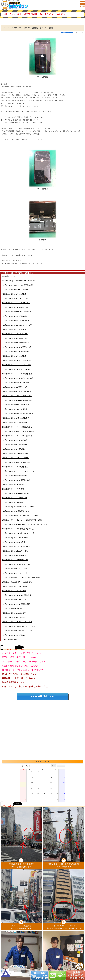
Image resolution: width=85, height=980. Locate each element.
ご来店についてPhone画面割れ (12, 609)
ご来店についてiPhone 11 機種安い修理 (15, 560)
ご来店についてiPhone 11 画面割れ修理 (15, 453)
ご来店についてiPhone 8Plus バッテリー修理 (17, 325)
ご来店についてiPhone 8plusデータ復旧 (15, 551)
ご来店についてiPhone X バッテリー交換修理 (17, 436)
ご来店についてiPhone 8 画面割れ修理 (15, 445)
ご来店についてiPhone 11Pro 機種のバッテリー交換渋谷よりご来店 (24, 524)
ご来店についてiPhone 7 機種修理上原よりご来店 (18, 626)
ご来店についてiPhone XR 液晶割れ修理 (15, 383)
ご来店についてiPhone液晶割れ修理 (14, 591)
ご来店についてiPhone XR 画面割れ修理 (15, 405)
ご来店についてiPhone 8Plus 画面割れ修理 (16, 493)
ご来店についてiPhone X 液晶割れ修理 (15, 467)
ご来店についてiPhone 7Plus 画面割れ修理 (16, 352)
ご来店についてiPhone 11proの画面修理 (15, 290)
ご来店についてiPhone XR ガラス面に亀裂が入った (19, 431)
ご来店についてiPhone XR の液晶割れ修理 (16, 462)
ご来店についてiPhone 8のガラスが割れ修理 (17, 360)
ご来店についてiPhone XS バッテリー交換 (16, 547)
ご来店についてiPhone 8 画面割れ (13, 485)
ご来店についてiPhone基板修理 (12, 502)
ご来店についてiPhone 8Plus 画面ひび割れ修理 (17, 378)
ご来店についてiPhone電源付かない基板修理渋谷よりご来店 (22, 520)
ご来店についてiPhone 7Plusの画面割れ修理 (17, 347)
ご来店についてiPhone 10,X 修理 (13, 489)
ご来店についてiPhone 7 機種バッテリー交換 (17, 622)
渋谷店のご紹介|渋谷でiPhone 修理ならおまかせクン (19, 281)
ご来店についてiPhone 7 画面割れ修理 (15, 387)
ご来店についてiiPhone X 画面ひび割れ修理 (16, 391)
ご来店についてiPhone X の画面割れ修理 (15, 343)
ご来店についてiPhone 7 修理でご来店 (15, 600)
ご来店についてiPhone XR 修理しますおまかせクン (19, 529)
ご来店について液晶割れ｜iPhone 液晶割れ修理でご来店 (21, 577)
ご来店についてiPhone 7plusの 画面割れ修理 (17, 374)
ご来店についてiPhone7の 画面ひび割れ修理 (17, 396)
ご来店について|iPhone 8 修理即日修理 (15, 538)
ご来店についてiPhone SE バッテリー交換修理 (17, 414)
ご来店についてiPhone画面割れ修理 (14, 613)
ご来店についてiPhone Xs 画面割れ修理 (15, 307)
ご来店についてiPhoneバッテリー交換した (16, 298)
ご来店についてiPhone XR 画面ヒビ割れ (15, 458)
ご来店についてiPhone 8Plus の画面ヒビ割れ (17, 427)
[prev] (59, 766)
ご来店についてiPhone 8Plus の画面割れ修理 (17, 400)
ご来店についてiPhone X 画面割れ (13, 635)
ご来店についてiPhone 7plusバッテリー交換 (16, 365)
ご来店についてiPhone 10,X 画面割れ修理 (16, 604)
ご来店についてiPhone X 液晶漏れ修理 (15, 555)
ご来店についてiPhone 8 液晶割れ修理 (15, 338)
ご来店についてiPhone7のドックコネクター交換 (18, 471)
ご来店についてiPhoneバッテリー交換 (14, 569)
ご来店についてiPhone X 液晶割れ (13, 449)
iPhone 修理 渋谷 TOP (9, 640)
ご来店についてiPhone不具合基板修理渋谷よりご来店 (20, 515)
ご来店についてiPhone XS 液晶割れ (14, 617)
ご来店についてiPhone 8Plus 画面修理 (14, 440)
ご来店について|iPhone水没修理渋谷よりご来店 (18, 507)
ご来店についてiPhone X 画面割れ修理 (15, 294)
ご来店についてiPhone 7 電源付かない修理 (16, 564)
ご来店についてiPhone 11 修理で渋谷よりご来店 (18, 533)
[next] (63, 766)
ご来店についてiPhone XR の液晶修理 (14, 409)
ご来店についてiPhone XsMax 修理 (13, 542)
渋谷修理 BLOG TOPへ (10, 276)
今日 (53, 766)
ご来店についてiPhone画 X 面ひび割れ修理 (16, 369)
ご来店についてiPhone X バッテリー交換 (15, 321)
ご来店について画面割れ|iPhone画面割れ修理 (17, 582)
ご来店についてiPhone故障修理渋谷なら (15, 511)
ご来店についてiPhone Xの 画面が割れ (15, 334)
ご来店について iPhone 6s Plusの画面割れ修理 (17, 285)
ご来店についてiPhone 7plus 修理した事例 (16, 303)
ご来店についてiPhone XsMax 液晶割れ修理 (16, 312)
